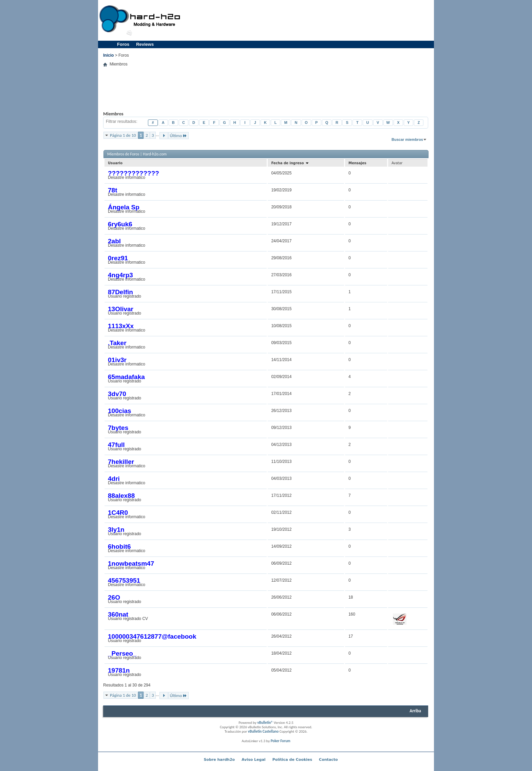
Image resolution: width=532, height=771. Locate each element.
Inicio (108, 55)
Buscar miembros (407, 139)
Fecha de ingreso (290, 163)
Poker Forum (281, 741)
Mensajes (357, 163)
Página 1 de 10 (123, 135)
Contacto (328, 760)
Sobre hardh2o (219, 760)
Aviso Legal (254, 760)
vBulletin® (265, 723)
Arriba (415, 711)
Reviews (145, 44)
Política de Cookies (292, 760)
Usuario (115, 163)
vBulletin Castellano (263, 731)
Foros (123, 44)
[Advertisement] (309, 20)
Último (179, 136)
